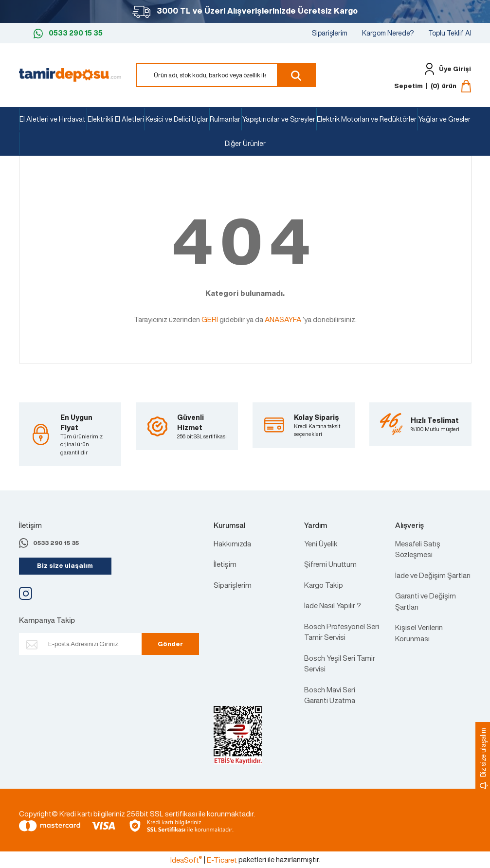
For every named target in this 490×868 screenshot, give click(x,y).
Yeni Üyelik (321, 543)
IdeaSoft (186, 860)
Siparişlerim (330, 33)
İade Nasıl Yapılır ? (333, 605)
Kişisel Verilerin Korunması (419, 633)
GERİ (210, 319)
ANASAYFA (283, 319)
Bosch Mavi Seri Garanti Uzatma (330, 695)
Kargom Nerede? (388, 33)
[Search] (226, 75)
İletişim (225, 564)
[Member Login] (445, 69)
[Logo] (70, 74)
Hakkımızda (232, 543)
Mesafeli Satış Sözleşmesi (418, 549)
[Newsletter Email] (91, 644)
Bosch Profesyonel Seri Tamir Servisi (342, 632)
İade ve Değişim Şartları (433, 575)
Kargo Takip (324, 585)
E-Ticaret (222, 860)
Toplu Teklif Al (450, 33)
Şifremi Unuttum (330, 564)
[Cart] (433, 86)
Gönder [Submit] (167, 644)
